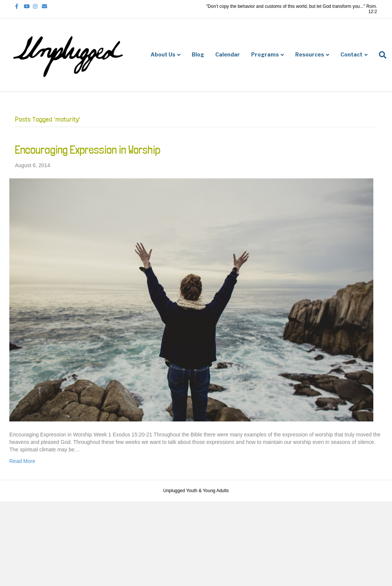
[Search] (380, 55)
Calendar (228, 54)
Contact (351, 54)
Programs (265, 54)
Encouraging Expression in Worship (88, 150)
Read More (22, 461)
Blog (198, 54)
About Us (163, 54)
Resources (310, 54)
